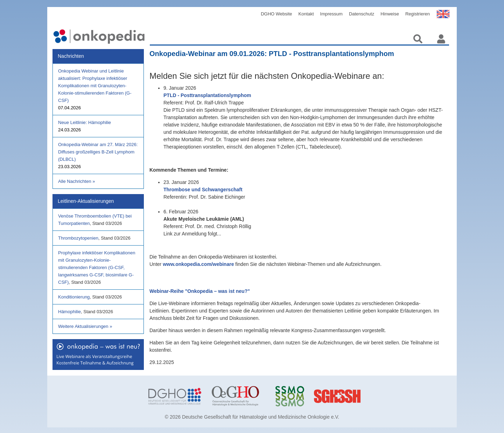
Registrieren (418, 14)
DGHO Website (276, 14)
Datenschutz (362, 14)
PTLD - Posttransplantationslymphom (207, 95)
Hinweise (390, 14)
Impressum (331, 14)
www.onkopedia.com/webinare (198, 264)
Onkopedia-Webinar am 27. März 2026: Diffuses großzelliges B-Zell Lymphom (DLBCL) (98, 152)
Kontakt (306, 14)
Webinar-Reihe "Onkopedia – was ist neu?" (200, 291)
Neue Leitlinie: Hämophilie (85, 122)
